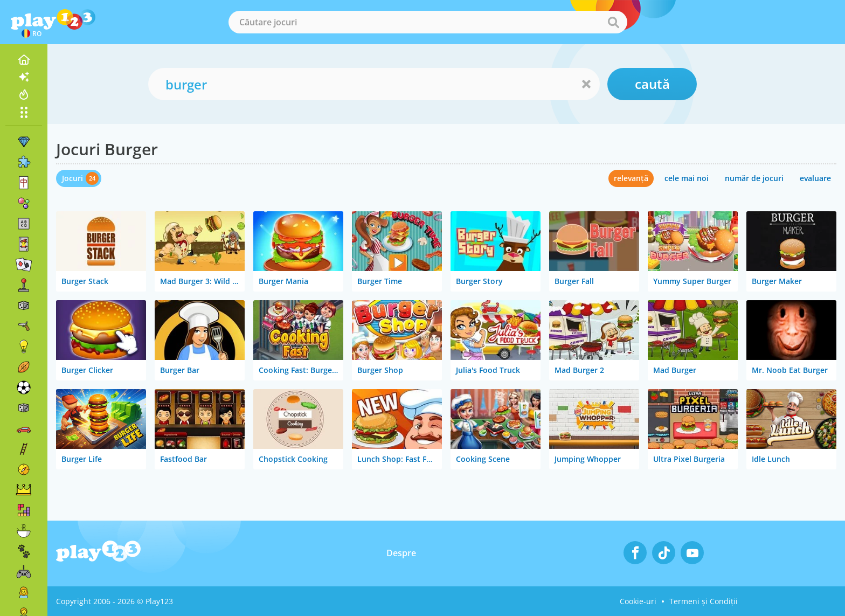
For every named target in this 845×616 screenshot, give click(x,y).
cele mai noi (687, 178)
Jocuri (72, 178)
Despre (401, 553)
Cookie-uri (638, 601)
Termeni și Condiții (704, 601)
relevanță (631, 178)
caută (652, 84)
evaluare (815, 178)
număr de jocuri (754, 178)
